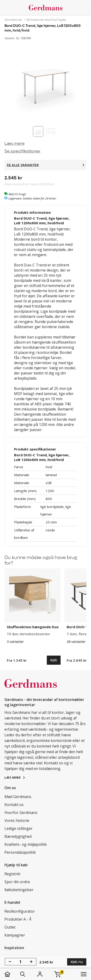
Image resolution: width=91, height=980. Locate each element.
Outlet (10, 927)
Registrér (13, 874)
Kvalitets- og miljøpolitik (26, 844)
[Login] (40, 974)
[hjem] (12, 974)
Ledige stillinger (18, 828)
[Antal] (21, 962)
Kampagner (15, 935)
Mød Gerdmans (18, 797)
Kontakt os (14, 805)
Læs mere (15, 143)
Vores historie (17, 820)
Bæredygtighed (18, 836)
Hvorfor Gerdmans (21, 813)
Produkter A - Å (18, 919)
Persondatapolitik (20, 852)
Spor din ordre (17, 882)
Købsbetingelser (19, 890)
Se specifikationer (22, 151)
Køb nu (77, 962)
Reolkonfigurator (20, 911)
